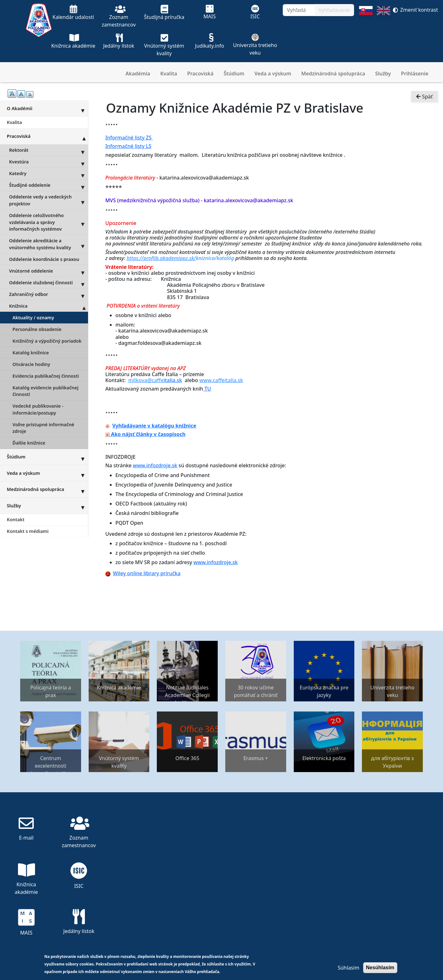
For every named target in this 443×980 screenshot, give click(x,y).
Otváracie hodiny (32, 364)
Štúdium (234, 74)
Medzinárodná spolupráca (333, 74)
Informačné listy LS (128, 146)
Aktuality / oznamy (33, 318)
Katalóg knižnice (31, 353)
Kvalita (169, 74)
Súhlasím (348, 968)
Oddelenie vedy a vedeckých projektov (49, 200)
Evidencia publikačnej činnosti (46, 376)
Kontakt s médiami (28, 531)
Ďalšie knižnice (29, 443)
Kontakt (16, 520)
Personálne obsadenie (37, 329)
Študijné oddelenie (49, 185)
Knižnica (49, 306)
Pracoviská (200, 74)
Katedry (49, 174)
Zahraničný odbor (49, 294)
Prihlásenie (415, 74)
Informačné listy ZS (129, 138)
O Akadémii (47, 108)
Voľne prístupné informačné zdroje (44, 428)
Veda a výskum (273, 74)
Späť (424, 97)
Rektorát (49, 150)
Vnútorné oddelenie (49, 271)
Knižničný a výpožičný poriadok (47, 341)
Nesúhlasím (380, 968)
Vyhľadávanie (334, 10)
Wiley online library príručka (143, 573)
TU (208, 389)
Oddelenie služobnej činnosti (49, 282)
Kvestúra (49, 162)
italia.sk (155, 380)
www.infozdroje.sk (155, 465)
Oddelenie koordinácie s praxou (44, 259)
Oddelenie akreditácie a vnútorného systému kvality (49, 244)
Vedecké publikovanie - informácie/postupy (38, 409)
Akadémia (138, 74)
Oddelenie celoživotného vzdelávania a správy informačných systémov (49, 222)
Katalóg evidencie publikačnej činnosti (46, 391)
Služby (383, 74)
